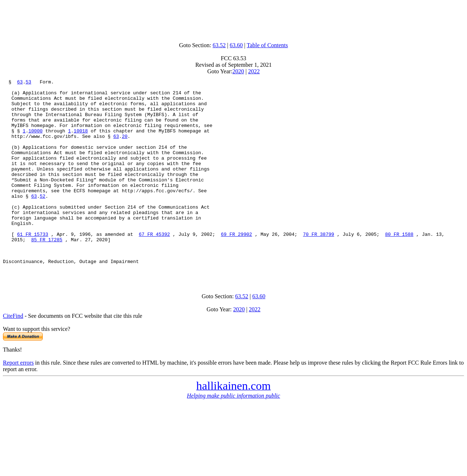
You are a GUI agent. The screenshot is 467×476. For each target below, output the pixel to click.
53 (28, 83)
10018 (81, 141)
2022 (254, 71)
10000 (35, 141)
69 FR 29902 (237, 266)
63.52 (219, 45)
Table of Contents (267, 45)
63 (20, 83)
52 (42, 220)
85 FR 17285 (47, 272)
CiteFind (13, 355)
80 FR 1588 (399, 266)
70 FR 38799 (319, 266)
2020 (238, 71)
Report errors (18, 402)
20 (125, 148)
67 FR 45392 (154, 266)
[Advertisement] (234, 19)
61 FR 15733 (33, 266)
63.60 (236, 45)
